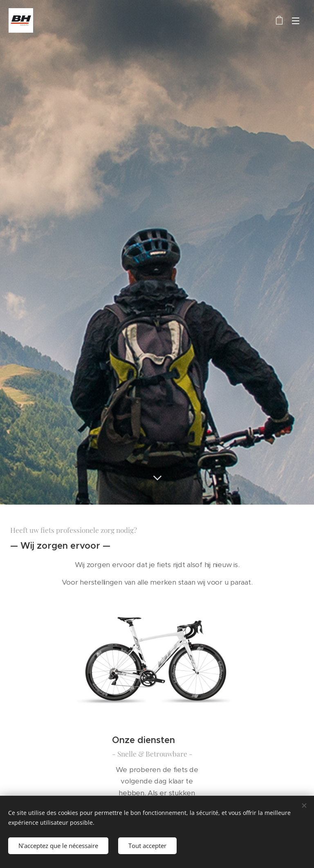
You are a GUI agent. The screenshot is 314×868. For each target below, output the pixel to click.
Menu (296, 21)
